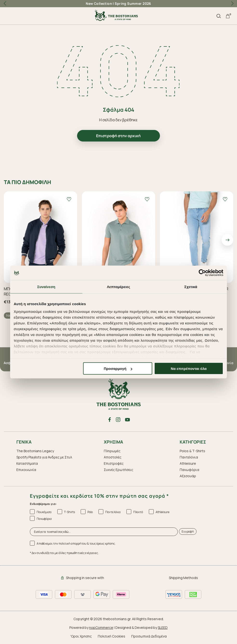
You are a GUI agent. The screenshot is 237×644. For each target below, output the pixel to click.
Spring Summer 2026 (133, 3)
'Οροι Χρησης (81, 636)
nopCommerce (101, 628)
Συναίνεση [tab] (46, 287)
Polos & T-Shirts (192, 451)
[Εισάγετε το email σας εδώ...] (104, 532)
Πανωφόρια (189, 470)
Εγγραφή (188, 531)
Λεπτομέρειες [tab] (119, 287)
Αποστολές (113, 457)
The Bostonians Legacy (35, 451)
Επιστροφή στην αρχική (118, 136)
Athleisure (188, 463)
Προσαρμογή (118, 369)
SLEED (163, 628)
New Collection (99, 3)
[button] (232, 4)
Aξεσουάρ (188, 476)
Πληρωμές (112, 451)
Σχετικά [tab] (191, 287)
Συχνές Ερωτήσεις (118, 470)
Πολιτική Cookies (112, 636)
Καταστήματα (27, 463)
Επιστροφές (114, 463)
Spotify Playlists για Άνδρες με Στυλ (44, 457)
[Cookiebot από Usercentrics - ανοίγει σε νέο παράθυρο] (202, 273)
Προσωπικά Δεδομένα (149, 636)
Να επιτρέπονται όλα (189, 369)
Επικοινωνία (26, 470)
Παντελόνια (189, 457)
